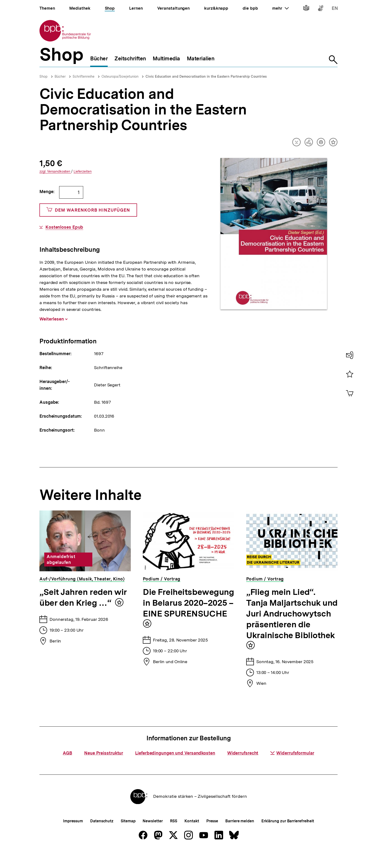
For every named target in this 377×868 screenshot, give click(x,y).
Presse (212, 837)
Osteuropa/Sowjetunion (120, 76)
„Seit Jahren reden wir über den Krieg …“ (83, 597)
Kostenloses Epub (64, 227)
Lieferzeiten (83, 172)
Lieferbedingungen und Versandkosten (175, 769)
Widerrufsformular (292, 769)
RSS (174, 837)
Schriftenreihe (84, 76)
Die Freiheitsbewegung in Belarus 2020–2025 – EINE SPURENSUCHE (188, 603)
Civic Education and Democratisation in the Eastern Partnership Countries (206, 76)
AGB (67, 769)
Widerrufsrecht (243, 769)
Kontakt (192, 837)
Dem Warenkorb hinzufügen (88, 210)
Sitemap (128, 837)
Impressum (73, 837)
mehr (280, 8)
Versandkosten (55, 172)
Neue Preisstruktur (104, 769)
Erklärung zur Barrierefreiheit (288, 837)
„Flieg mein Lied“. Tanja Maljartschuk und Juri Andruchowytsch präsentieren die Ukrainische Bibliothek (292, 614)
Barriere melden (240, 837)
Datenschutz (102, 837)
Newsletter (153, 837)
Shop (44, 76)
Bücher (60, 76)
